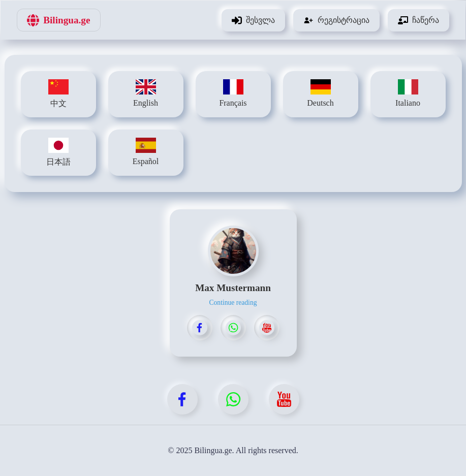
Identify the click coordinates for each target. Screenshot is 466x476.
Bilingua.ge (58, 20)
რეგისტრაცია (336, 20)
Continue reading (233, 303)
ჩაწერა (418, 20)
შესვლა (253, 20)
